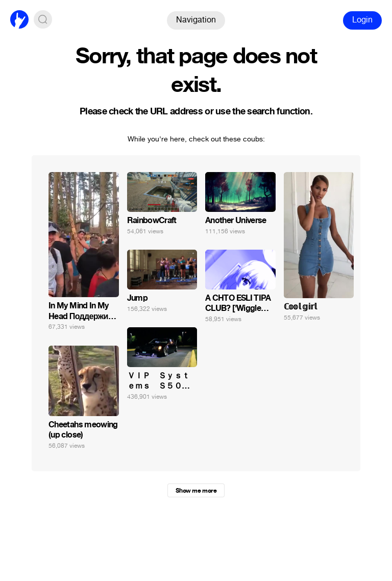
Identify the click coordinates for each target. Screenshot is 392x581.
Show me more (196, 491)
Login (362, 20)
